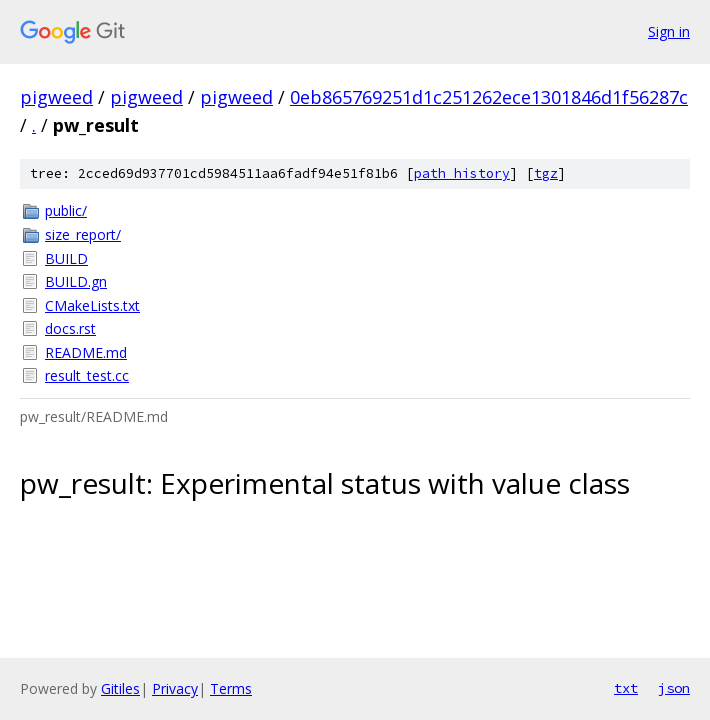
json (674, 688)
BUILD (66, 258)
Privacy (175, 688)
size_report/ (83, 234)
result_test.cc (87, 375)
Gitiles (120, 688)
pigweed (56, 97)
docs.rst (70, 328)
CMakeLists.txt (92, 305)
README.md (86, 352)
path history (462, 173)
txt (626, 688)
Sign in (669, 31)
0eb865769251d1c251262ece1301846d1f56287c (489, 97)
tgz (546, 173)
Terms (231, 688)
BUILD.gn (76, 281)
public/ (66, 210)
